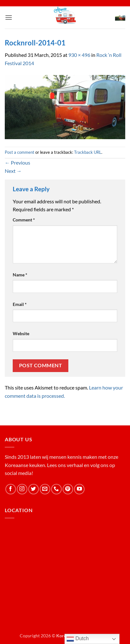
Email (20, 304)
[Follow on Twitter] (34, 489)
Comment (24, 220)
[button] (9, 17)
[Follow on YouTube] (79, 489)
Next (13, 171)
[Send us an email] (45, 489)
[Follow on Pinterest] (68, 489)
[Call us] (56, 489)
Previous (17, 163)
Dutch (78, 639)
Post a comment (20, 152)
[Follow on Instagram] (22, 489)
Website (21, 333)
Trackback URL (88, 152)
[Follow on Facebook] (11, 489)
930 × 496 (79, 55)
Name (20, 275)
